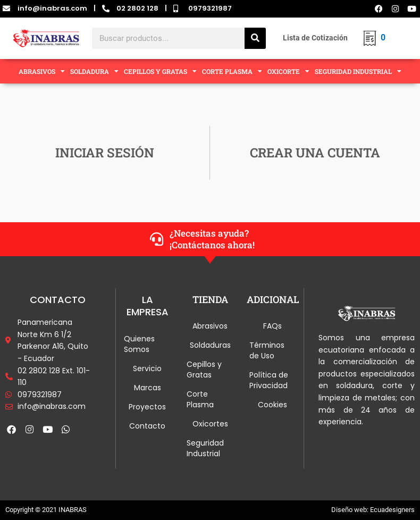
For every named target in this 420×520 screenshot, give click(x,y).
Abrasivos (210, 326)
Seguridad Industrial (205, 448)
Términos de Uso (267, 350)
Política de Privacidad (269, 380)
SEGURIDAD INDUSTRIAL (358, 71)
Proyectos (147, 407)
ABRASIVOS (42, 71)
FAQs (272, 326)
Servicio (147, 368)
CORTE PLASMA (232, 71)
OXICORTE (288, 71)
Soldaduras (210, 345)
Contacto (147, 426)
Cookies (272, 405)
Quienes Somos (139, 344)
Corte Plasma (200, 399)
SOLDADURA (94, 71)
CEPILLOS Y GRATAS (160, 71)
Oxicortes (210, 424)
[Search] (255, 38)
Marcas (148, 388)
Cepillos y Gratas (204, 370)
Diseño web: (350, 510)
